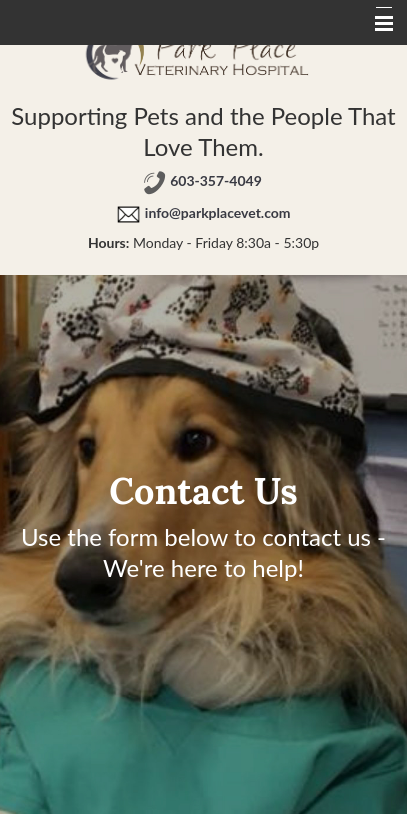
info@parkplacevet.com (218, 212)
